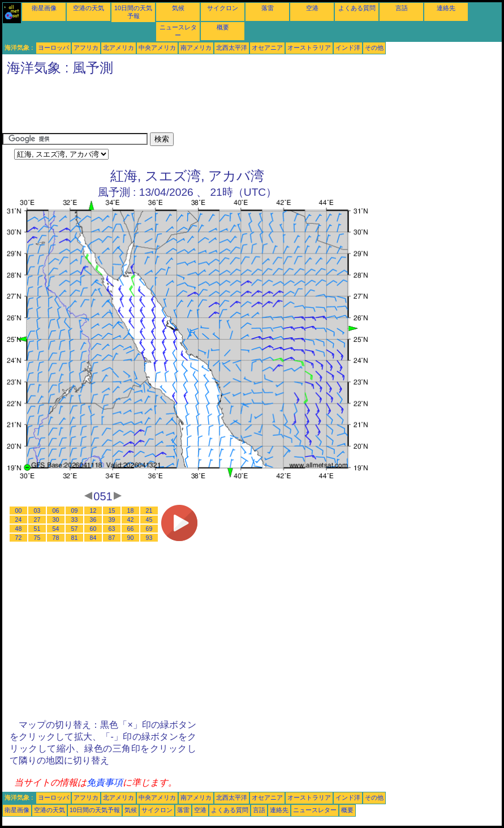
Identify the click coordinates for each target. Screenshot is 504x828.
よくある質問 (357, 8)
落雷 (268, 8)
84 (93, 538)
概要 (223, 27)
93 (149, 538)
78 (56, 538)
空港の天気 (89, 8)
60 (93, 529)
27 (37, 520)
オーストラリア (309, 48)
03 (37, 510)
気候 (178, 8)
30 (56, 520)
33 (75, 520)
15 (112, 510)
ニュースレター (315, 810)
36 (93, 520)
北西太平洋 (232, 48)
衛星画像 (44, 8)
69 (149, 529)
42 (131, 520)
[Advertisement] (208, 107)
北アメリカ (119, 48)
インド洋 (348, 48)
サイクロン (223, 8)
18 (131, 510)
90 (131, 538)
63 (112, 529)
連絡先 (446, 8)
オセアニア (267, 48)
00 (19, 510)
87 (112, 538)
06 (56, 510)
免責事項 (105, 782)
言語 (402, 8)
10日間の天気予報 (95, 810)
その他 (374, 48)
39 (112, 520)
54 (56, 529)
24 (19, 520)
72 (19, 538)
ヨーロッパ (53, 48)
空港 (312, 8)
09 (75, 510)
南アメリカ (196, 48)
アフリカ (86, 48)
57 (75, 529)
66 (131, 529)
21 (149, 510)
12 (93, 510)
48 (19, 529)
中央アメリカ (157, 48)
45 (149, 520)
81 (75, 538)
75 (37, 538)
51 (37, 529)
